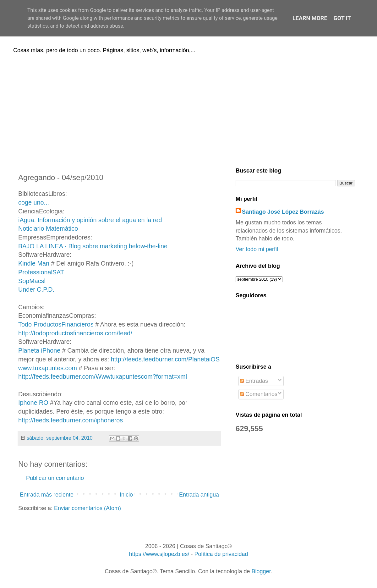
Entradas (254, 381)
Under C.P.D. (36, 289)
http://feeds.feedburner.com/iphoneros (71, 420)
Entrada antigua (199, 495)
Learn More (310, 18)
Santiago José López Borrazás (283, 212)
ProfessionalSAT (41, 272)
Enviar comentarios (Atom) (87, 508)
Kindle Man (34, 263)
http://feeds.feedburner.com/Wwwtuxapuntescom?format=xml (103, 376)
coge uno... (34, 202)
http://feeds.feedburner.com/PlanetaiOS (165, 359)
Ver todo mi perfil (257, 249)
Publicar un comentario (55, 478)
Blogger (261, 571)
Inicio (126, 495)
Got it (342, 18)
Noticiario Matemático (48, 228)
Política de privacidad (221, 554)
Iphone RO (33, 403)
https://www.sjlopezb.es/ (159, 554)
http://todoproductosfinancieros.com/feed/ (75, 333)
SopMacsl (32, 281)
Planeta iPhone (39, 350)
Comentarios (259, 394)
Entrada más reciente (47, 495)
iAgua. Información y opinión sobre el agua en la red (90, 220)
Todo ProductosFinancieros (56, 324)
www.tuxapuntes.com (48, 368)
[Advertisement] (188, 109)
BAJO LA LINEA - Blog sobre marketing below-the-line (93, 246)
